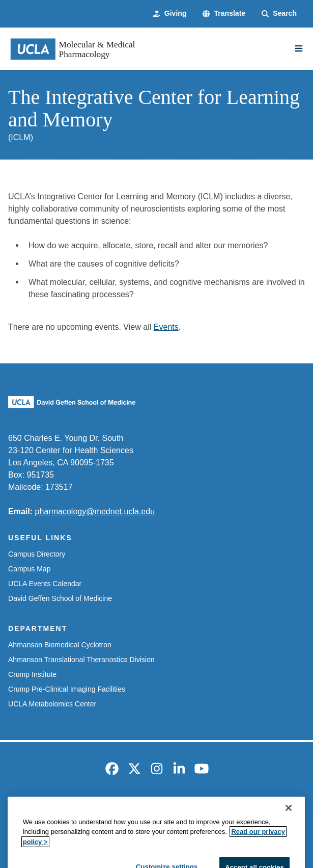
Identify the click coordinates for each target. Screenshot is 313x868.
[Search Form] (279, 14)
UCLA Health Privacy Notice (245, 810)
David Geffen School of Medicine (60, 598)
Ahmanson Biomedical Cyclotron (60, 645)
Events (166, 327)
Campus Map (29, 569)
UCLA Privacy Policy (154, 810)
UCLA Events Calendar (45, 584)
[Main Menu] (299, 48)
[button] (224, 14)
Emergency (35, 810)
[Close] (289, 830)
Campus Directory (37, 554)
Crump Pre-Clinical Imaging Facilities (67, 689)
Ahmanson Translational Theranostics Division (81, 660)
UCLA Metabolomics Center (52, 704)
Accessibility (87, 810)
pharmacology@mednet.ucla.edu (95, 511)
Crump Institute (32, 674)
